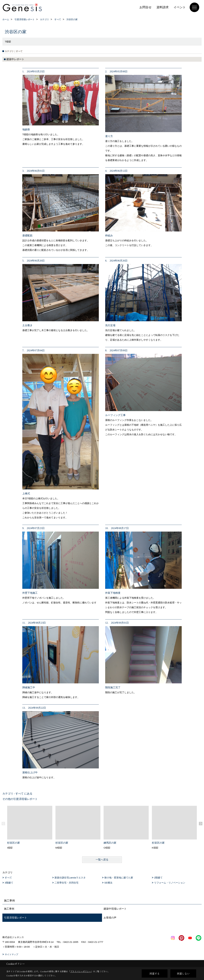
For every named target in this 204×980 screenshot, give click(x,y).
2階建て (158, 878)
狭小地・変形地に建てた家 (119, 878)
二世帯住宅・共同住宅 (66, 883)
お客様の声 (110, 918)
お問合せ (146, 7)
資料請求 (163, 7)
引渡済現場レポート (15, 918)
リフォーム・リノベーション (170, 883)
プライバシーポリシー (81, 971)
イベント (180, 7)
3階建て (9, 883)
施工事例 (9, 909)
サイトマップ (11, 954)
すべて (8, 878)
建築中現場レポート (115, 909)
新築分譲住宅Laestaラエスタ (70, 878)
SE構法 (108, 883)
